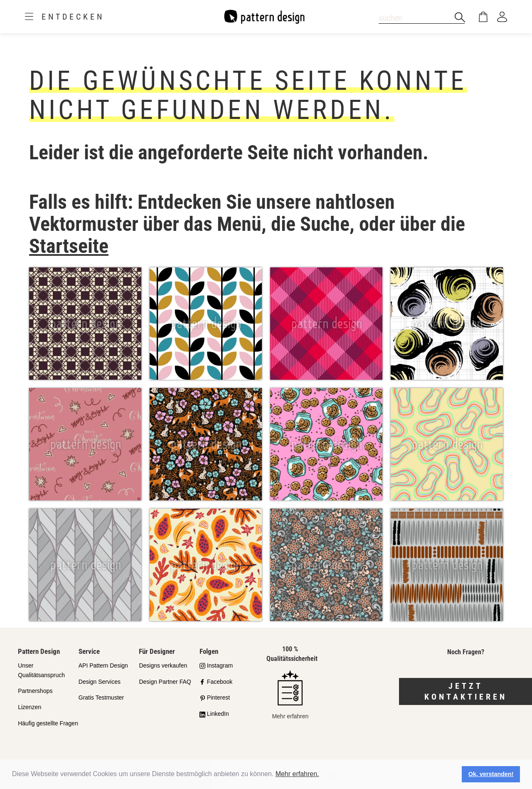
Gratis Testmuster (101, 697)
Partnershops (35, 691)
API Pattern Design (103, 665)
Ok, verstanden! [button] (491, 774)
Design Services (100, 682)
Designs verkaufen (163, 665)
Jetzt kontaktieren (466, 691)
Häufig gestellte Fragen (48, 723)
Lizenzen (30, 707)
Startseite (69, 246)
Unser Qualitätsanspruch (41, 670)
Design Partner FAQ (165, 682)
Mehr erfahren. (297, 774)
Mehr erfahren (290, 695)
